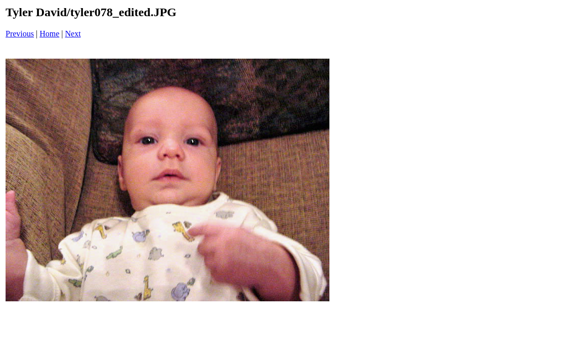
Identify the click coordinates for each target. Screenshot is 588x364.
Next (73, 34)
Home (49, 34)
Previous (20, 34)
